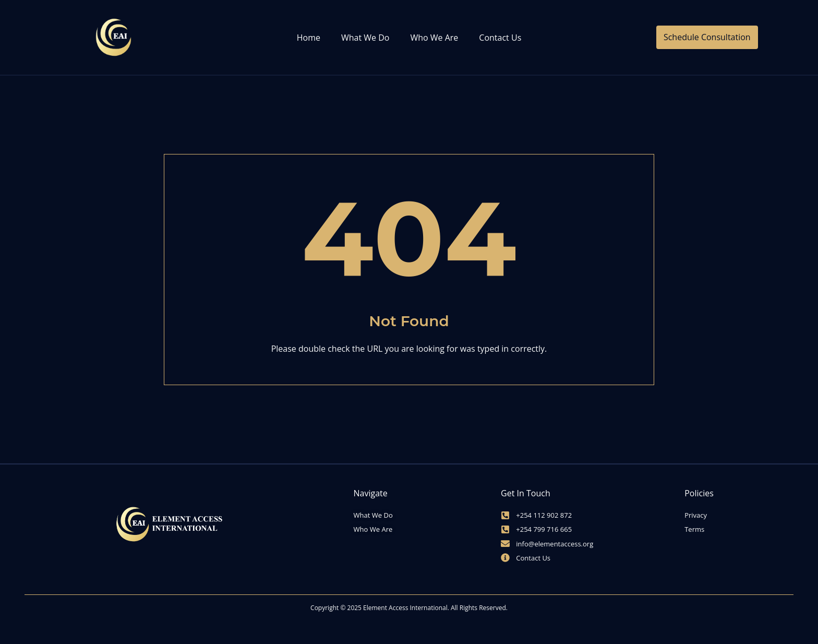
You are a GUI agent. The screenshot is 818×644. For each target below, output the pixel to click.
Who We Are (434, 38)
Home (309, 38)
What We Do (365, 38)
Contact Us (500, 38)
